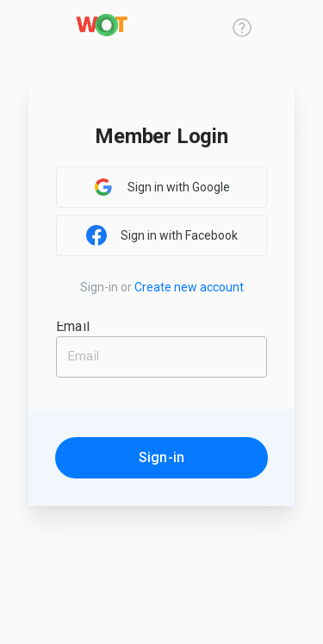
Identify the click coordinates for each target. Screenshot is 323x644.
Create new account (189, 287)
